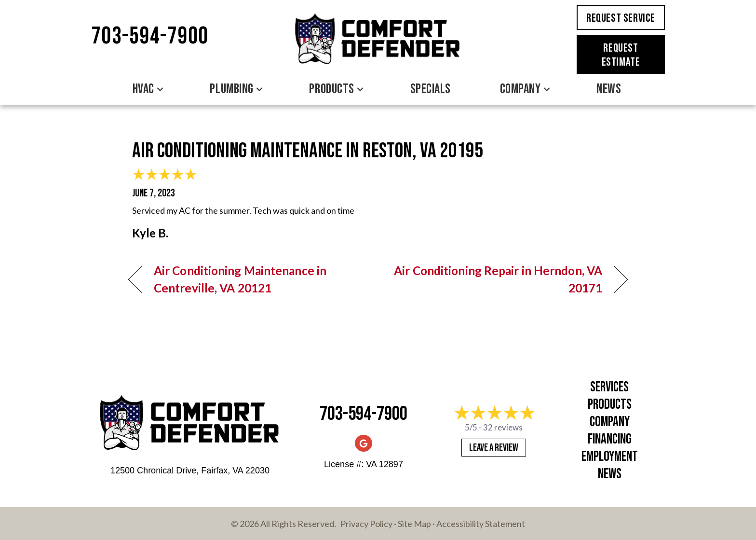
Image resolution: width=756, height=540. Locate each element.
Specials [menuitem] (431, 89)
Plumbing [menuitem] (231, 89)
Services (609, 387)
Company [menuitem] (520, 89)
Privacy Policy (366, 524)
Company (610, 422)
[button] (160, 89)
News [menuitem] (609, 89)
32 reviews (503, 427)
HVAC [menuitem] (143, 89)
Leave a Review (494, 448)
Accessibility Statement (481, 524)
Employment (610, 457)
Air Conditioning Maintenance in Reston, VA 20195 (308, 151)
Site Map (414, 524)
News (610, 474)
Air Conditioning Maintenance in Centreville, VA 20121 (240, 279)
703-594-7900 (150, 36)
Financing (610, 439)
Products (610, 405)
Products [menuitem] (331, 89)
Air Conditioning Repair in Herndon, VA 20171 (498, 279)
